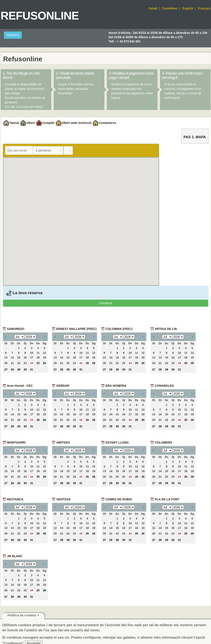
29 (19, 370)
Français (204, 8)
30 (25, 370)
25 (38, 363)
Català (153, 8)
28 (12, 370)
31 (31, 370)
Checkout (105, 303)
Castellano (170, 8)
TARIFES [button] (13, 35)
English (188, 8)
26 (44, 363)
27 (6, 370)
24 (31, 363)
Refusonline (40, 16)
